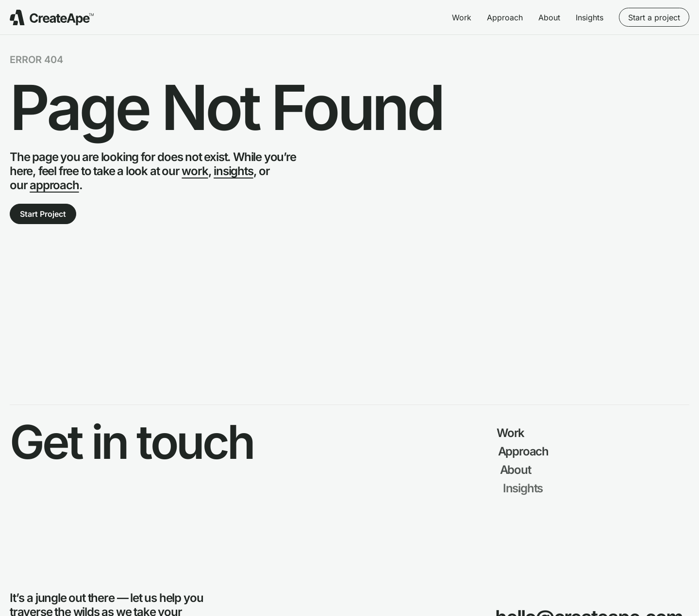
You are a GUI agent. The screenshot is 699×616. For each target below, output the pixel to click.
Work (462, 17)
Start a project (654, 17)
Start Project (43, 214)
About (549, 17)
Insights (590, 17)
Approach (505, 17)
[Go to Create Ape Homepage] (52, 17)
